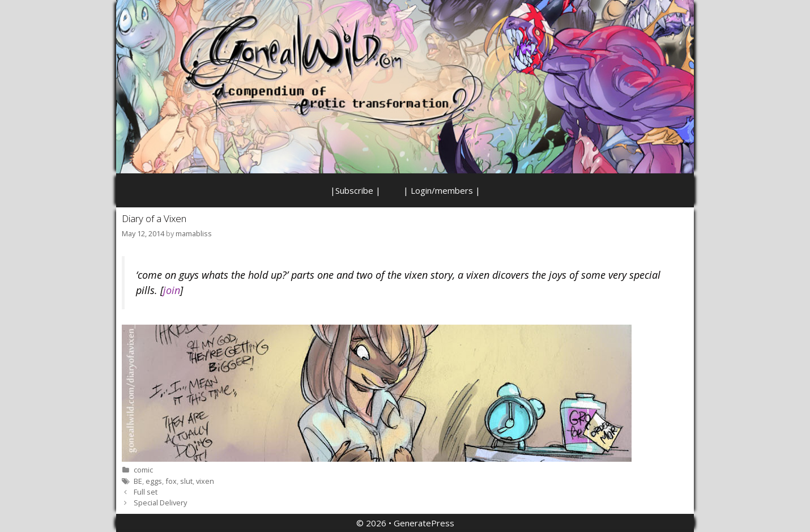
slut (186, 481)
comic (143, 470)
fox (171, 481)
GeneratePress (424, 523)
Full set (146, 492)
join (172, 290)
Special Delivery (160, 503)
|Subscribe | (355, 190)
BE (138, 481)
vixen (205, 481)
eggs (154, 481)
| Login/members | (442, 190)
